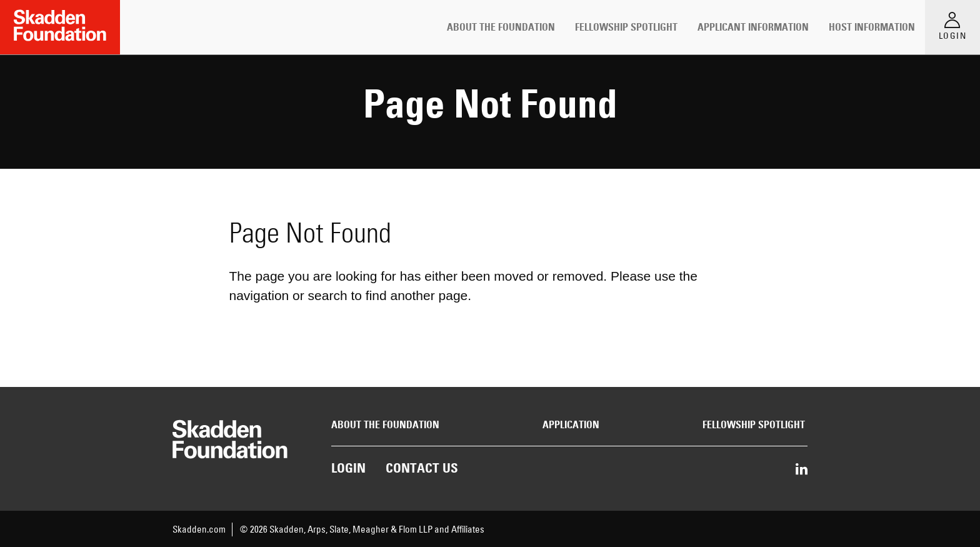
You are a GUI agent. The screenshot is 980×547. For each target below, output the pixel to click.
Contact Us (422, 468)
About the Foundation (501, 27)
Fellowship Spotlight (626, 27)
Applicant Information (753, 27)
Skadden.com (199, 529)
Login (348, 468)
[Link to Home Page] (60, 27)
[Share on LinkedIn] (802, 470)
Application (571, 425)
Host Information (872, 27)
